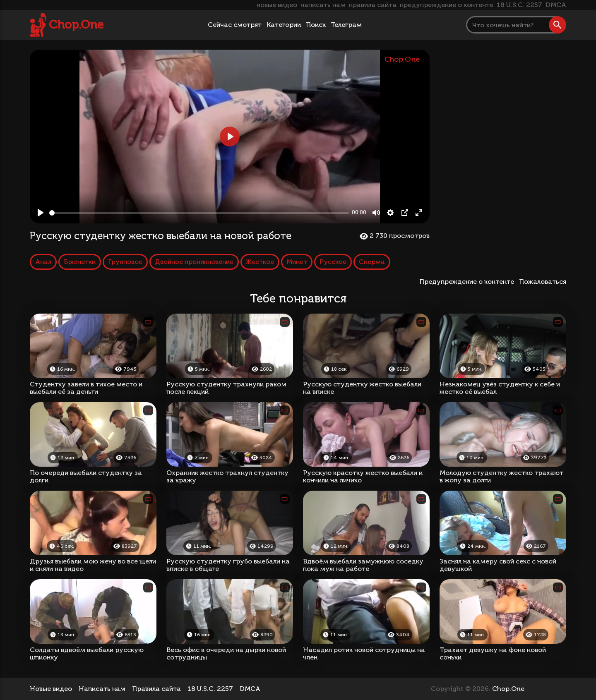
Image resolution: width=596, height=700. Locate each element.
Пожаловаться (543, 282)
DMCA (556, 5)
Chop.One (76, 25)
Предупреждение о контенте (468, 282)
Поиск (316, 25)
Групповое (125, 262)
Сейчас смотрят (235, 25)
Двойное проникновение (194, 262)
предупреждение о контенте (447, 5)
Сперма (372, 262)
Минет (297, 262)
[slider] (199, 213)
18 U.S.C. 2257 (519, 5)
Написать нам (102, 689)
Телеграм (346, 25)
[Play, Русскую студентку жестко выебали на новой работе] (41, 213)
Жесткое (260, 262)
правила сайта (373, 5)
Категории (284, 25)
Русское (333, 262)
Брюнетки (80, 262)
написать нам (323, 5)
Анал (43, 262)
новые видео (277, 5)
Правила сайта (156, 689)
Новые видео (51, 689)
